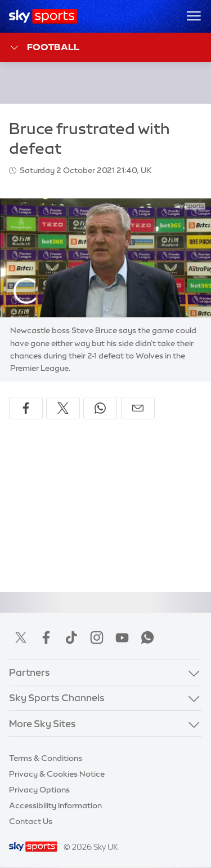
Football (44, 48)
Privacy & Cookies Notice (57, 774)
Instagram (97, 637)
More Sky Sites (42, 723)
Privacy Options (39, 790)
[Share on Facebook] (26, 408)
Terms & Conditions (46, 758)
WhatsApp (147, 637)
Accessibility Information (55, 805)
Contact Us (31, 821)
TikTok (71, 637)
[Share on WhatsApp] (100, 408)
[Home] (43, 16)
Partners (30, 672)
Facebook (46, 637)
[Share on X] (63, 408)
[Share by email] (138, 408)
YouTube (122, 637)
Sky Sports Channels (57, 697)
